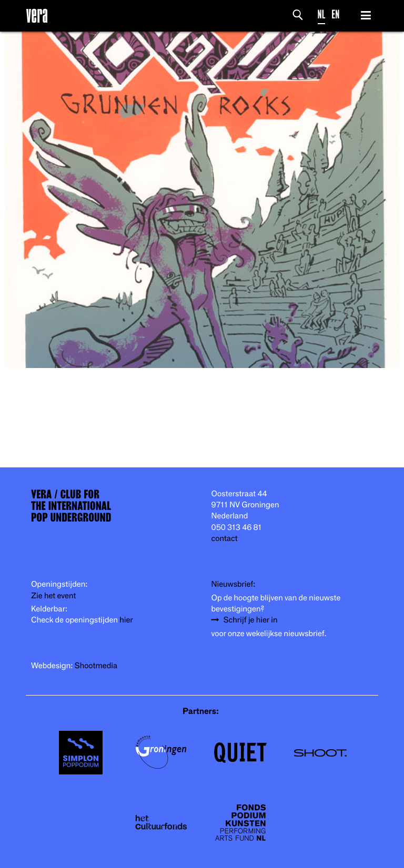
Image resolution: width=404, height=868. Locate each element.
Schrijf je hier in (251, 620)
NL (322, 14)
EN (335, 14)
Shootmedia (96, 666)
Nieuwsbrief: (234, 584)
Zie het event (53, 596)
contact (225, 539)
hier (126, 620)
